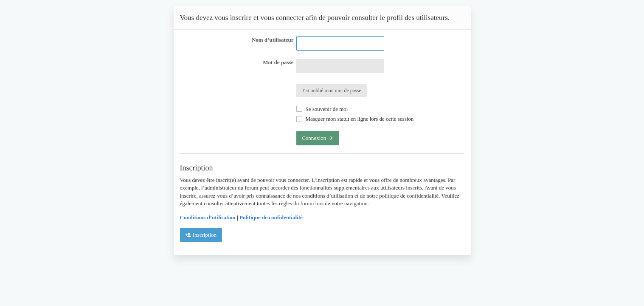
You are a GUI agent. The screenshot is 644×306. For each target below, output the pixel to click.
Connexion (318, 138)
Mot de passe (278, 62)
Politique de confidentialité (271, 217)
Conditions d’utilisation (208, 217)
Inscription (201, 235)
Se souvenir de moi (322, 109)
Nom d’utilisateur (273, 40)
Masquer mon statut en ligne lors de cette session (355, 119)
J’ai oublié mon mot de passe (332, 91)
